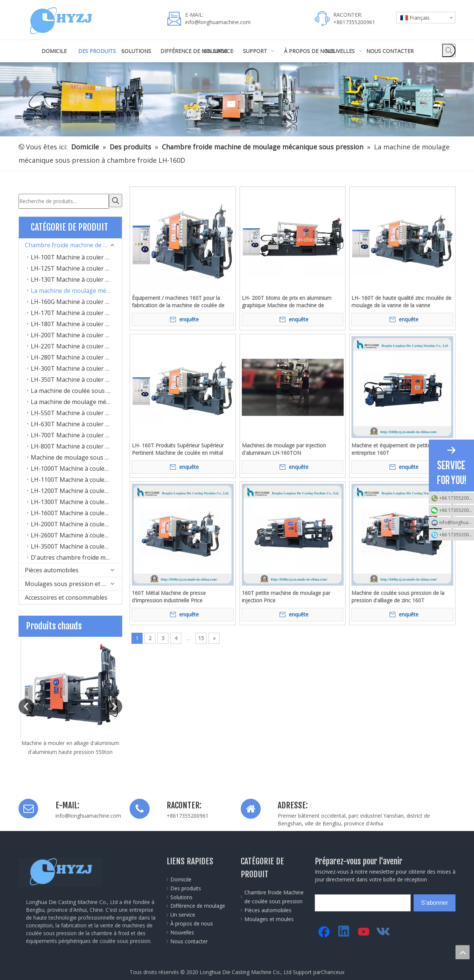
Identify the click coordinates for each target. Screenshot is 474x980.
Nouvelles (182, 931)
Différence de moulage (198, 904)
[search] (348, 901)
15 (201, 638)
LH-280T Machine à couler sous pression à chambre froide (76, 356)
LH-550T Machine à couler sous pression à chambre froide (76, 411)
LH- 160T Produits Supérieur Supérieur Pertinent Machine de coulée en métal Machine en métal (178, 449)
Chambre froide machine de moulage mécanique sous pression (73, 244)
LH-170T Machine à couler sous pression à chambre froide (76, 311)
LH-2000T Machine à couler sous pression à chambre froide (76, 523)
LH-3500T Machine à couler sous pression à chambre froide (76, 545)
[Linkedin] (344, 930)
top (463, 952)
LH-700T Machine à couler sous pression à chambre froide (76, 434)
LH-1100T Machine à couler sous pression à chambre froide (76, 478)
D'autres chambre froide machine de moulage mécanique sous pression (76, 556)
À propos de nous (192, 922)
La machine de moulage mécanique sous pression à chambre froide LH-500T (76, 400)
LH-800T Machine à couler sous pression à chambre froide (76, 445)
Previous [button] (26, 705)
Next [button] (114, 705)
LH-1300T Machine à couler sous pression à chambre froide (76, 500)
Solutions (181, 896)
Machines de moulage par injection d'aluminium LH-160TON (284, 449)
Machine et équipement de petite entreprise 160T (391, 449)
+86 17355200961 (457, 498)
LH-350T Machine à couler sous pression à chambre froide (76, 378)
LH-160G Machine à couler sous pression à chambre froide (76, 300)
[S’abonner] (435, 901)
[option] (70, 695)
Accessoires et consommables (66, 596)
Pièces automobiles (52, 569)
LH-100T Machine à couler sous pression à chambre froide (76, 256)
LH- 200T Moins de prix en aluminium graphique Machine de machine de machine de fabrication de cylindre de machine (287, 302)
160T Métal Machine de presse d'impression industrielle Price (169, 597)
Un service (183, 913)
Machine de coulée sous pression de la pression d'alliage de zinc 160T (398, 597)
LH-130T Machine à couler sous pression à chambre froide (76, 278)
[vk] (384, 930)
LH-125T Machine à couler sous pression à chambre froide (76, 267)
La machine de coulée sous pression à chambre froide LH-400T (76, 389)
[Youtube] (364, 930)
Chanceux (333, 971)
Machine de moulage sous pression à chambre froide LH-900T (76, 456)
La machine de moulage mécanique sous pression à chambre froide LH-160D (76, 289)
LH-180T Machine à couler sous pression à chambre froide (76, 322)
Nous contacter (189, 940)
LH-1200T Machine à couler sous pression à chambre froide (76, 489)
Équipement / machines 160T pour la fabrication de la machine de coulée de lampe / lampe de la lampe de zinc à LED (181, 302)
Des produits (186, 887)
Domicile (181, 878)
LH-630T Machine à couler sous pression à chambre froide (76, 423)
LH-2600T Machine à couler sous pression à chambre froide (76, 534)
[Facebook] (324, 930)
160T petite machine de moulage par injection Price (286, 597)
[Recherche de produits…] (64, 201)
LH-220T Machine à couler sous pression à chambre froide (76, 345)
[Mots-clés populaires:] (449, 50)
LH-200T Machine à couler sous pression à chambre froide (76, 334)
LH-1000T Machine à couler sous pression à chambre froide (76, 467)
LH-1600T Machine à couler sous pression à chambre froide (76, 511)
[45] (237, 99)
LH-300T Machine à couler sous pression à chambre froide (76, 367)
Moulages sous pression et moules (73, 582)
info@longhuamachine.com (218, 22)
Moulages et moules (269, 918)
